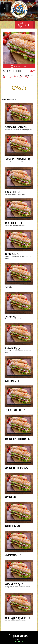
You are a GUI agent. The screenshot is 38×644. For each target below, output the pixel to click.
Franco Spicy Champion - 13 (18, 158)
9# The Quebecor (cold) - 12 (17, 618)
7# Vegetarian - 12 (13, 555)
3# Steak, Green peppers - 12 (18, 439)
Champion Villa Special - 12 (17, 127)
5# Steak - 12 (10, 497)
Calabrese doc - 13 (13, 223)
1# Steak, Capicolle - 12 (15, 410)
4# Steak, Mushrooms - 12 (17, 468)
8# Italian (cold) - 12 (14, 584)
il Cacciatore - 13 (13, 348)
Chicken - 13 (10, 287)
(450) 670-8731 (19, 636)
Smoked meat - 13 (12, 381)
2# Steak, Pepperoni (12, 71)
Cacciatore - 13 (12, 254)
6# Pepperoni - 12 (12, 526)
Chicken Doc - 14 (12, 316)
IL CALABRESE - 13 (12, 192)
